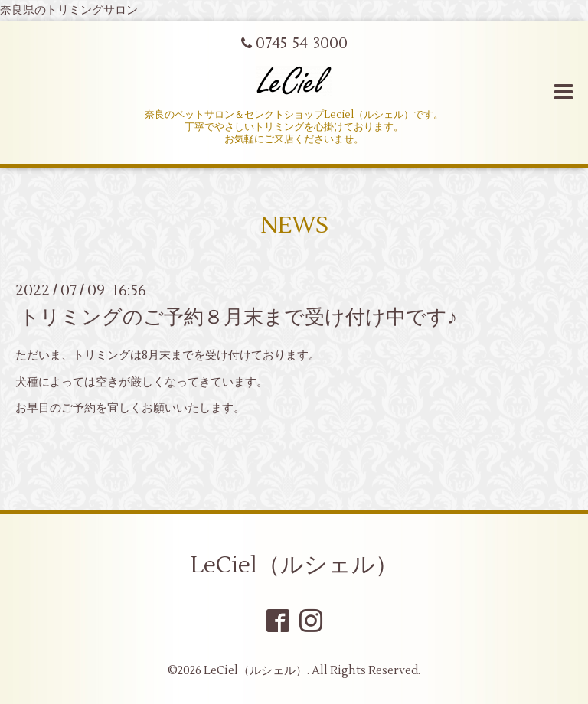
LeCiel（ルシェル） (294, 565)
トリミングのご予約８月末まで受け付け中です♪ (238, 318)
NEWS (294, 225)
